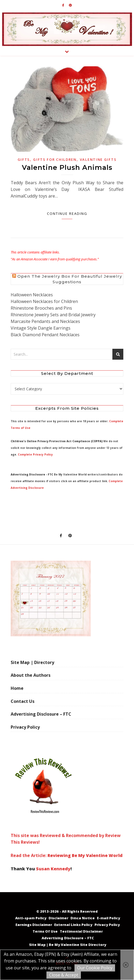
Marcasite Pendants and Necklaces (45, 321)
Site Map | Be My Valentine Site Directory (68, 945)
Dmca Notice (83, 918)
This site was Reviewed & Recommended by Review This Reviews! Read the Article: (66, 806)
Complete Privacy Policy (35, 454)
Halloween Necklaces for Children (44, 301)
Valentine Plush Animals (67, 167)
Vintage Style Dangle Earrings (41, 328)
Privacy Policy (25, 727)
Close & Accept (64, 975)
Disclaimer (58, 918)
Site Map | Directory (32, 662)
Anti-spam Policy (31, 918)
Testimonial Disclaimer (81, 931)
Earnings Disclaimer (34, 925)
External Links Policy (73, 925)
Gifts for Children (55, 159)
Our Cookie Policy (95, 968)
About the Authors (31, 675)
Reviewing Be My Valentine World (85, 855)
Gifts (24, 159)
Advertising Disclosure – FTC (41, 714)
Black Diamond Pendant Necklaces (45, 335)
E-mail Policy (109, 918)
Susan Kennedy (53, 869)
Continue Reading (67, 214)
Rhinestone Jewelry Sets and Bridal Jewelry (53, 315)
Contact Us (23, 701)
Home (17, 688)
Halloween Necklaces (32, 295)
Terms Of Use (45, 931)
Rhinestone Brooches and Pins (41, 308)
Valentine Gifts (98, 159)
